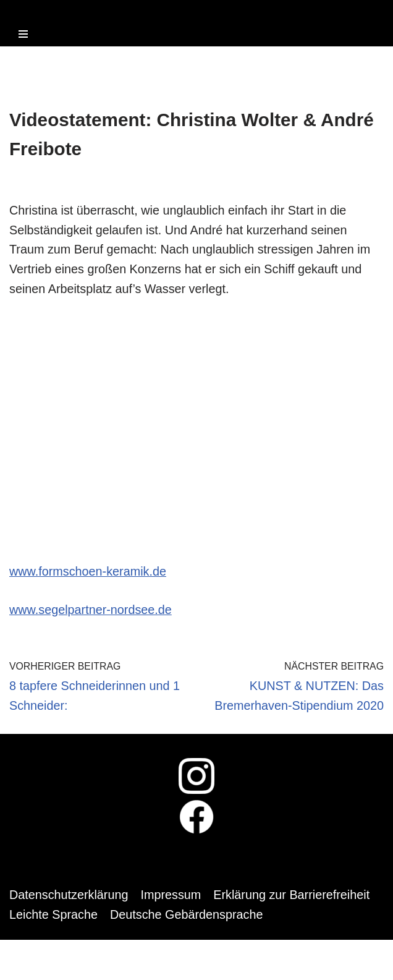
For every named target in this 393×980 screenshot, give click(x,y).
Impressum (173, 898)
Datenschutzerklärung (70, 898)
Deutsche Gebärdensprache (188, 918)
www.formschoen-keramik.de (89, 574)
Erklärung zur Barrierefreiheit (294, 898)
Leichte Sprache (54, 918)
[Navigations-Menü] (23, 34)
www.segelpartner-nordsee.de (91, 612)
